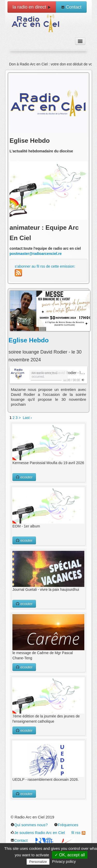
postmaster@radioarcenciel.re (36, 254)
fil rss (78, 833)
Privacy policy (64, 861)
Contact (71, 7)
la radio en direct (32, 7)
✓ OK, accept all (70, 855)
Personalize (38, 862)
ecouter (24, 477)
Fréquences (66, 825)
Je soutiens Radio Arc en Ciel (38, 833)
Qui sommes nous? (29, 825)
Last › (27, 418)
